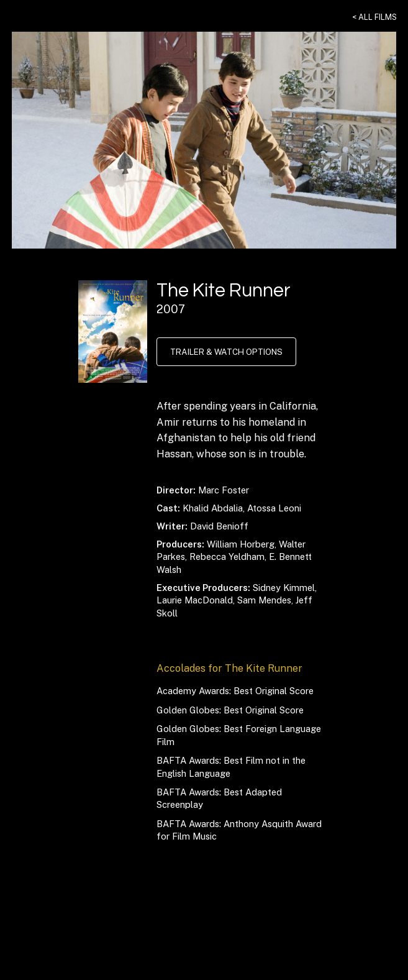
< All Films (375, 16)
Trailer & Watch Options (225, 352)
